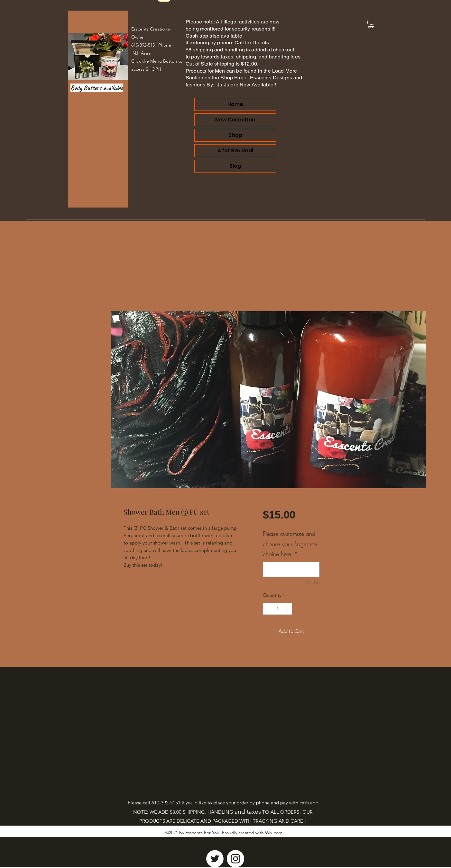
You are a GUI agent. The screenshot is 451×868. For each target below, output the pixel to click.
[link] (371, 23)
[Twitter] (215, 859)
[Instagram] (235, 859)
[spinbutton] (278, 609)
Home (235, 104)
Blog (235, 166)
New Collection (235, 120)
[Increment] (287, 609)
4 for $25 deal (235, 151)
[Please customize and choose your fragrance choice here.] (291, 569)
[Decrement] (268, 609)
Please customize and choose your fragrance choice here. (290, 544)
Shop (235, 135)
